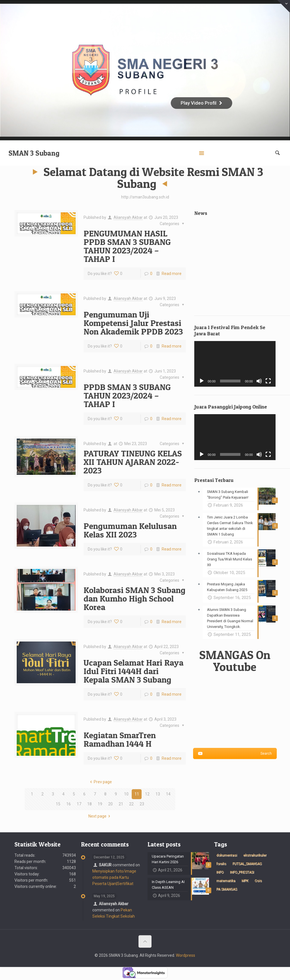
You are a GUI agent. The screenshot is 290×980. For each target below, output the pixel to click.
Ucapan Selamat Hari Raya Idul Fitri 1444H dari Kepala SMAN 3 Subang (134, 671)
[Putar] (202, 381)
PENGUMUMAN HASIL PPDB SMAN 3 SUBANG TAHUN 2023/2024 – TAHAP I (127, 246)
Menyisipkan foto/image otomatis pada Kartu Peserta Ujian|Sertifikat (114, 877)
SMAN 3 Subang (34, 153)
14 (168, 794)
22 (131, 804)
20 (110, 804)
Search (235, 754)
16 (69, 804)
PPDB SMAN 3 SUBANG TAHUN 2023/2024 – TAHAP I (127, 395)
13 (158, 794)
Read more (172, 274)
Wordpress (185, 955)
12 (147, 794)
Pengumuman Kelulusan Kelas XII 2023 (130, 530)
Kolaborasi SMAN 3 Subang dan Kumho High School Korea (135, 598)
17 (79, 804)
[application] (235, 364)
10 (126, 794)
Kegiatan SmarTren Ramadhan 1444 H (120, 739)
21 (121, 804)
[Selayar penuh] (268, 381)
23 (142, 804)
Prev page (100, 782)
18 (89, 804)
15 (58, 804)
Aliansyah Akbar (128, 217)
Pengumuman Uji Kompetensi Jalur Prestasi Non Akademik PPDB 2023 (133, 323)
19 (100, 804)
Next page (100, 816)
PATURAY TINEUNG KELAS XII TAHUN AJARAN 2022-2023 (133, 462)
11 (137, 794)
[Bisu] (259, 381)
